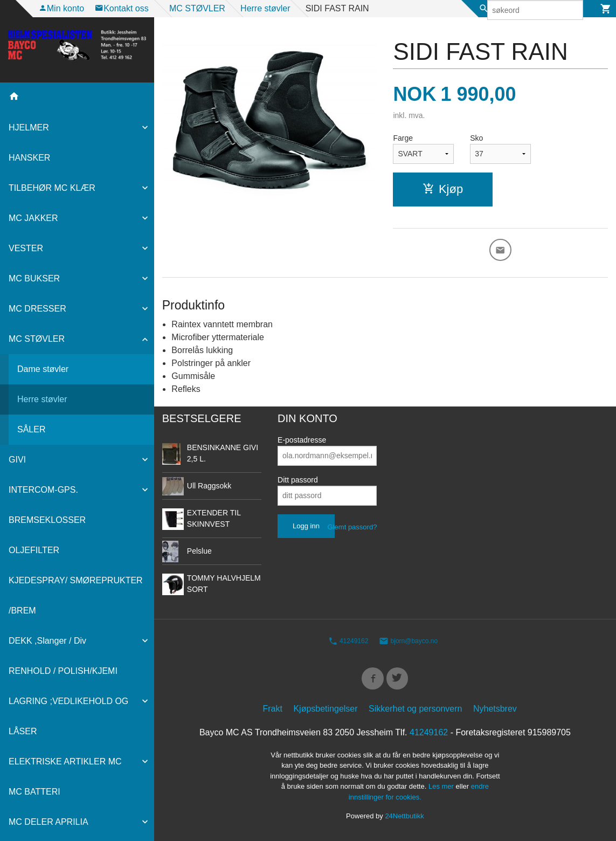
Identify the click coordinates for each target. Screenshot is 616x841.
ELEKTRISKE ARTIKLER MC (65, 761)
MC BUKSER (34, 278)
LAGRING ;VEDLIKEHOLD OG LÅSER (68, 716)
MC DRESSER (37, 309)
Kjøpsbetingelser (325, 712)
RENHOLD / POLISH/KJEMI (63, 671)
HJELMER (29, 127)
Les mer (442, 790)
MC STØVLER (37, 339)
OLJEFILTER (34, 550)
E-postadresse (302, 442)
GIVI (17, 460)
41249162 (348, 643)
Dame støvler (43, 369)
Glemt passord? (352, 529)
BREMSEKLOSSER (47, 520)
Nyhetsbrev (495, 712)
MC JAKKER (33, 218)
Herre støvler (42, 399)
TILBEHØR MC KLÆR (52, 188)
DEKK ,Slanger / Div (47, 641)
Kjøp (443, 189)
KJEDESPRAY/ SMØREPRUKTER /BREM (76, 595)
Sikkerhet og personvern (415, 712)
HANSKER (29, 158)
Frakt (273, 712)
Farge (403, 138)
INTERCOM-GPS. (43, 490)
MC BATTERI (34, 792)
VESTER (26, 248)
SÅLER (31, 429)
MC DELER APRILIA (49, 822)
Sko (476, 138)
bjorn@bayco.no (408, 643)
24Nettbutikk (404, 820)
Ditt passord (298, 481)
